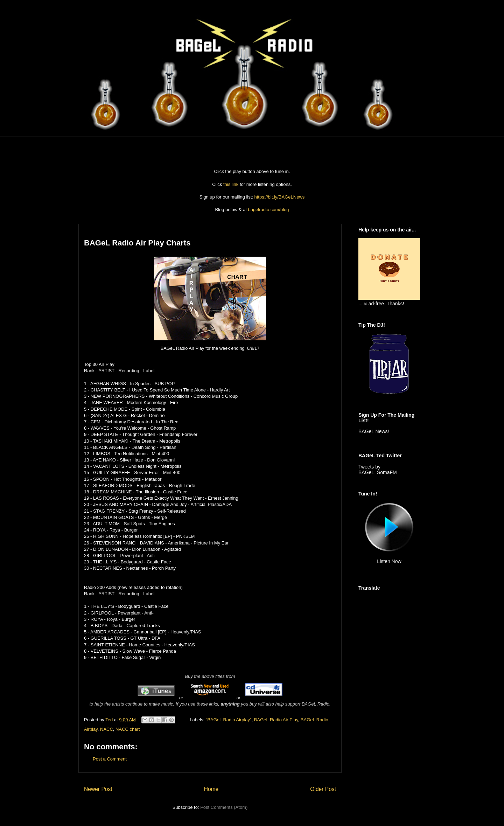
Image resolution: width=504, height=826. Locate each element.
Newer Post (98, 789)
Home (211, 789)
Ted (110, 720)
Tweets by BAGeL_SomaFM (378, 470)
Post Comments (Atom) (224, 807)
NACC (107, 729)
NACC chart (128, 729)
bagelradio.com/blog (268, 210)
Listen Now (389, 561)
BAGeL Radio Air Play (276, 720)
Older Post (323, 789)
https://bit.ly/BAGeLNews (280, 197)
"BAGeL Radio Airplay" (229, 720)
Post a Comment (110, 759)
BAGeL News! (374, 431)
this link (231, 184)
